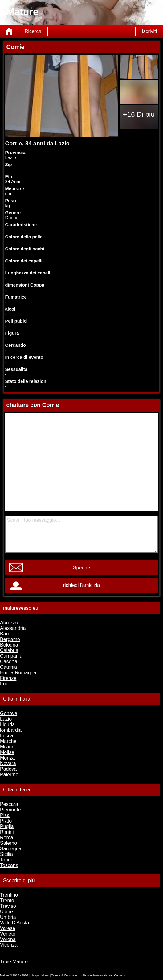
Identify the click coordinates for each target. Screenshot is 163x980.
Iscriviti (149, 31)
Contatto (120, 975)
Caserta (9, 662)
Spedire (81, 568)
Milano (7, 747)
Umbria (8, 917)
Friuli (5, 684)
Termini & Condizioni (65, 975)
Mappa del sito (40, 975)
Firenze (8, 678)
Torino (7, 860)
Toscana (9, 865)
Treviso (8, 906)
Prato (6, 821)
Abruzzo (9, 623)
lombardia (11, 730)
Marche (8, 741)
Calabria (9, 650)
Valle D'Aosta (14, 923)
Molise (7, 752)
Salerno (8, 843)
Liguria (7, 725)
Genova (9, 713)
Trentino (9, 895)
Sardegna (11, 849)
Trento (7, 900)
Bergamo (10, 639)
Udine (6, 912)
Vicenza (9, 945)
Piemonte (10, 810)
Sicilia (6, 854)
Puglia (7, 826)
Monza (7, 758)
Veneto (8, 934)
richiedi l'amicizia (82, 585)
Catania (8, 667)
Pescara (9, 804)
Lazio (6, 719)
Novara (8, 763)
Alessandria (13, 628)
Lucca (7, 736)
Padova (8, 769)
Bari (4, 634)
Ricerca (33, 31)
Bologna (9, 645)
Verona (8, 939)
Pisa (5, 815)
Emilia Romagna (18, 673)
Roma (7, 838)
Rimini (7, 832)
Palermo (9, 775)
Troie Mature (14, 962)
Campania (11, 656)
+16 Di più (139, 114)
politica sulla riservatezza (96, 975)
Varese (8, 928)
